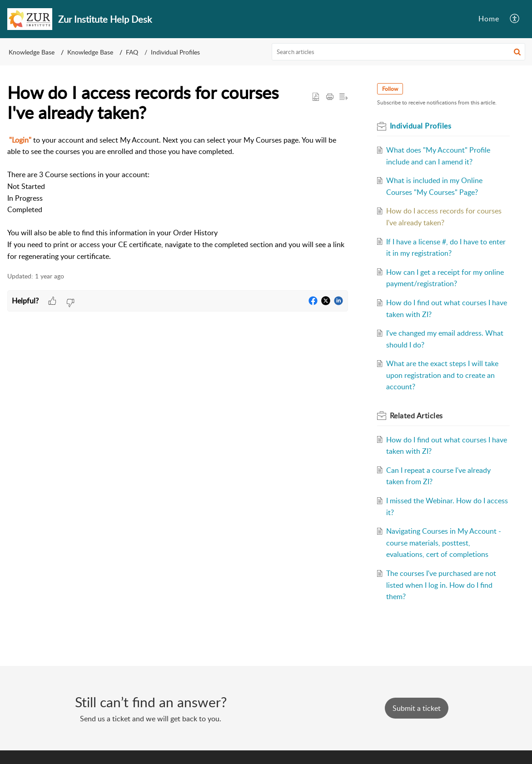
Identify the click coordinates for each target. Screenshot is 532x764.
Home (489, 19)
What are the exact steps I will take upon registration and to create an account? (442, 375)
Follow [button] (390, 89)
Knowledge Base (32, 52)
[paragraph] (178, 198)
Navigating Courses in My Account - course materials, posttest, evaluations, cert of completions (444, 543)
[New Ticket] (417, 708)
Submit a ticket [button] (417, 708)
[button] (517, 52)
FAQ (132, 52)
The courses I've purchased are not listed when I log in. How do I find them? (441, 585)
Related (416, 416)
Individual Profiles (175, 52)
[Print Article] (330, 97)
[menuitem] (515, 19)
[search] (398, 52)
